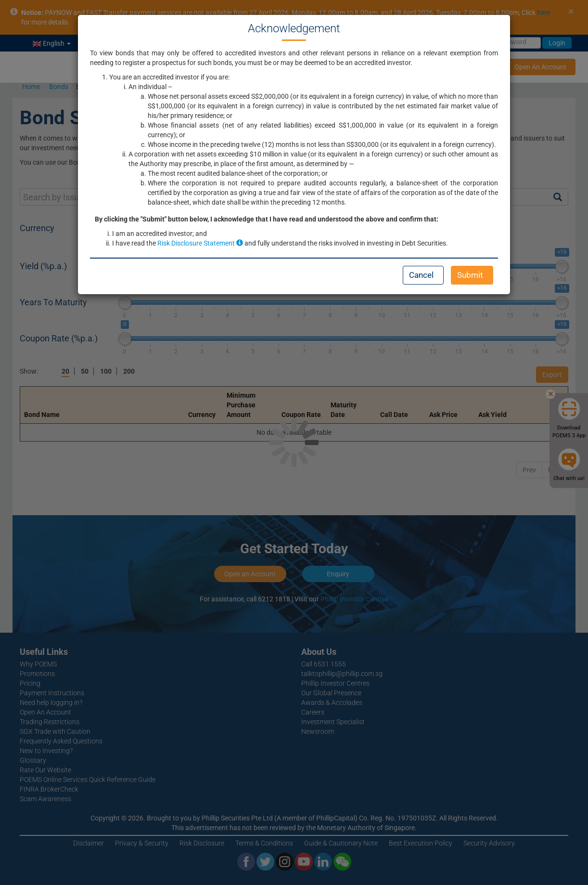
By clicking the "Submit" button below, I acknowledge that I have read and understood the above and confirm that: (267, 219)
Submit (470, 275)
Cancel (421, 275)
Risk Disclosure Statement (200, 243)
